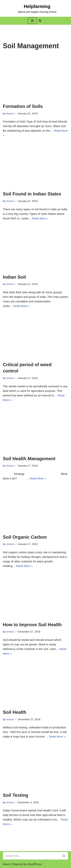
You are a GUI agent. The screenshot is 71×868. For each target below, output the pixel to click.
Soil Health (15, 712)
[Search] (31, 856)
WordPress (35, 864)
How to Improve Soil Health (32, 625)
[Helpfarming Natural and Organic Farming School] (30, 8)
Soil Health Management (29, 459)
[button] (32, 21)
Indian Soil (14, 277)
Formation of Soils (23, 106)
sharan (10, 113)
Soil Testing (16, 795)
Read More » (40, 218)
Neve (6, 864)
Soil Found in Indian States (32, 194)
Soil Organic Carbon (25, 537)
